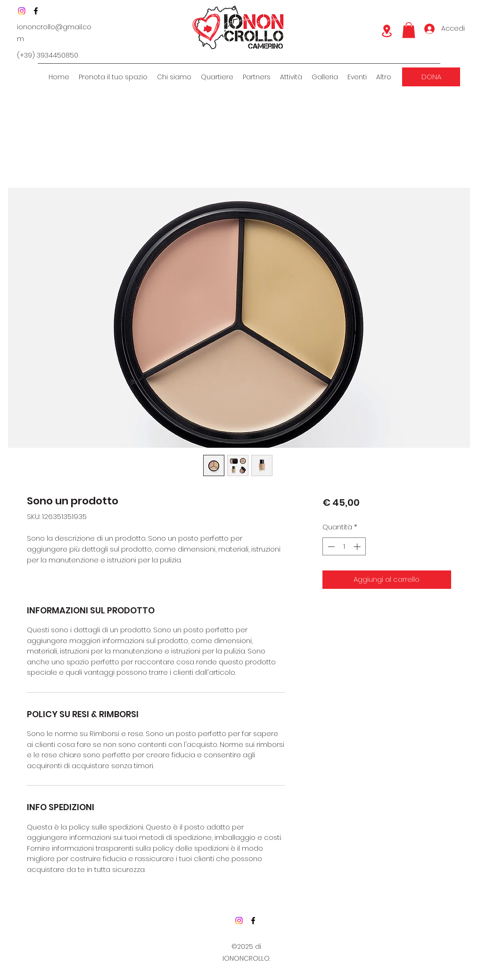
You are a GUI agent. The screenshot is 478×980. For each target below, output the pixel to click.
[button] (409, 30)
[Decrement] (330, 547)
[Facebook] (36, 11)
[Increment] (358, 547)
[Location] (387, 31)
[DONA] (431, 77)
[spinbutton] (344, 547)
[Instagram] (22, 11)
